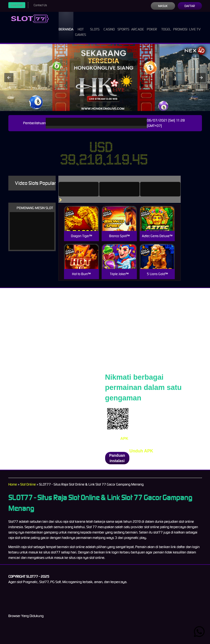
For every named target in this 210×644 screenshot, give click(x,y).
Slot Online (28, 484)
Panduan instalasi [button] (117, 458)
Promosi (180, 24)
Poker (152, 24)
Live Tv (195, 24)
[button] (9, 78)
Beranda (66, 24)
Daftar (190, 6)
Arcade (138, 24)
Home (13, 484)
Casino (109, 24)
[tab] (79, 189)
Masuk (163, 6)
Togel (166, 24)
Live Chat (17, 5)
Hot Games (81, 27)
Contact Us (40, 5)
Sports (123, 24)
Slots (95, 24)
